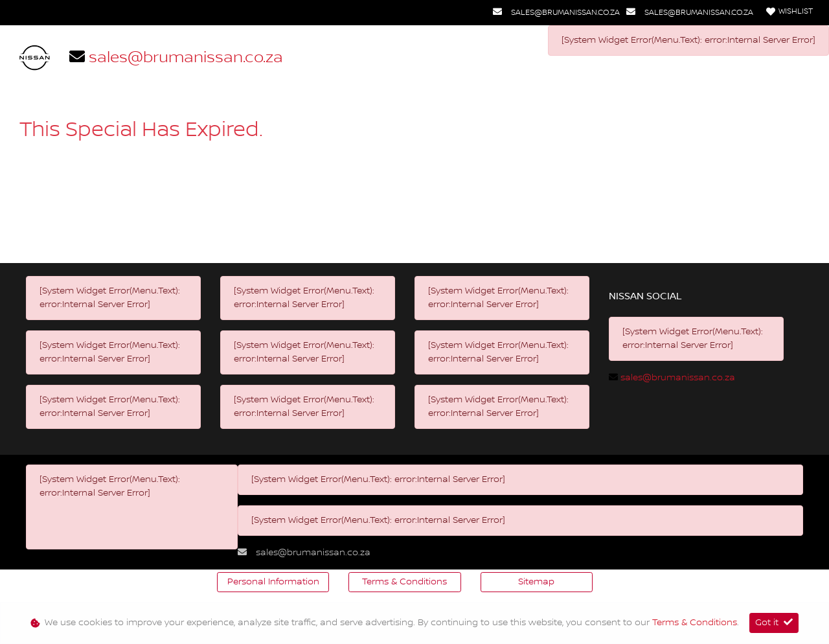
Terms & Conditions (404, 582)
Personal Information (273, 582)
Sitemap (536, 582)
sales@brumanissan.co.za (565, 13)
